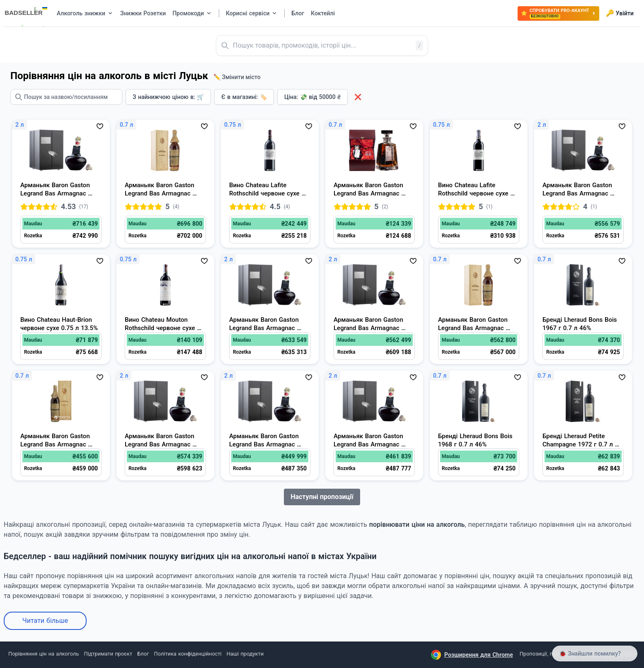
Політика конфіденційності (188, 654)
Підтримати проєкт (108, 654)
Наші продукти (245, 654)
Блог (143, 654)
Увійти (620, 13)
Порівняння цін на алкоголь (44, 654)
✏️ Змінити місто (237, 77)
